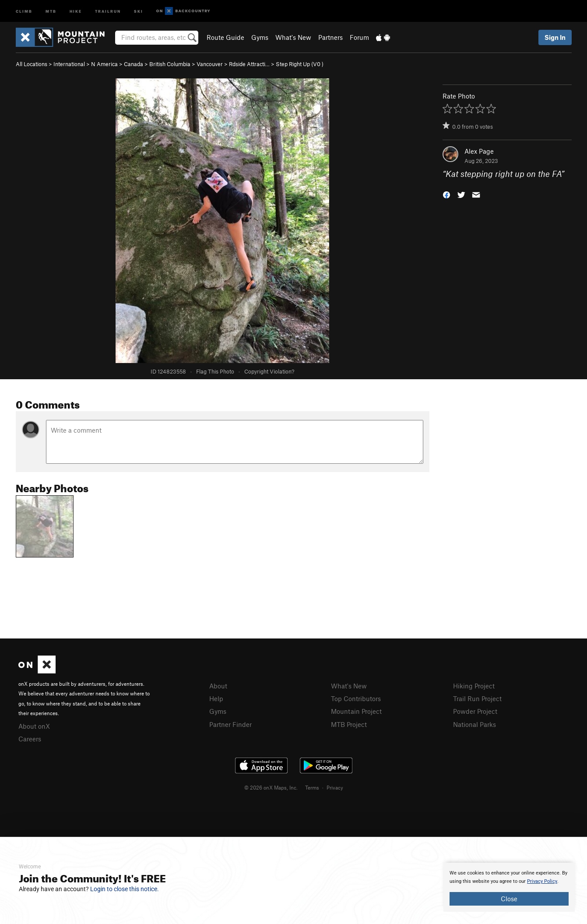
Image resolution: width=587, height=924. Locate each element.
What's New (293, 37)
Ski (139, 11)
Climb (24, 11)
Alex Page (479, 151)
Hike (76, 11)
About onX (34, 726)
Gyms (260, 37)
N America (104, 64)
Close (509, 899)
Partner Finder (230, 724)
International (69, 64)
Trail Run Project (477, 698)
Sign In (555, 37)
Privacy (335, 787)
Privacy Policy (542, 881)
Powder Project (475, 711)
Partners (330, 37)
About (218, 686)
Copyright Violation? (269, 371)
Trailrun (108, 11)
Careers (30, 739)
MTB (51, 11)
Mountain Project (356, 711)
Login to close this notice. (125, 889)
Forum (359, 37)
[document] (509, 887)
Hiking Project (474, 686)
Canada (134, 64)
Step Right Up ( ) (300, 64)
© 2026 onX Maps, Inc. (271, 787)
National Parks (475, 724)
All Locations (32, 64)
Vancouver (210, 64)
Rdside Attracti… (249, 64)
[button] (446, 194)
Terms (312, 787)
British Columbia (170, 64)
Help (216, 698)
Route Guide (225, 37)
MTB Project (349, 724)
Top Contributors (356, 698)
